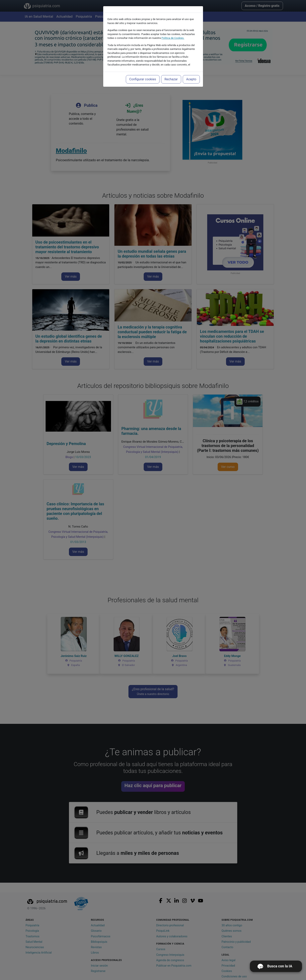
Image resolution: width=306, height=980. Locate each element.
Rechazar (171, 79)
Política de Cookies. (173, 38)
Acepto (191, 79)
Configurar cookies (143, 79)
